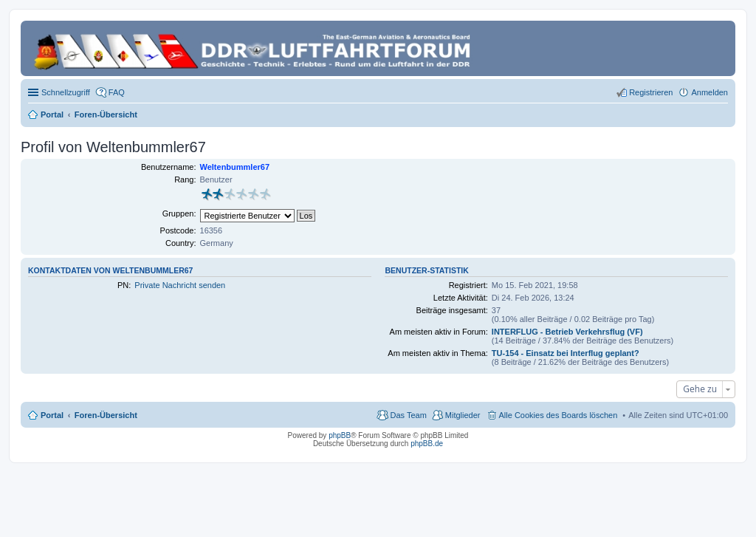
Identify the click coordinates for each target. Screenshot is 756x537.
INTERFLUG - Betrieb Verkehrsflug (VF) (567, 332)
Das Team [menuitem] (408, 415)
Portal (52, 114)
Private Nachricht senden (180, 285)
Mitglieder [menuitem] (463, 415)
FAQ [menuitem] (117, 92)
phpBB (340, 435)
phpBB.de (427, 444)
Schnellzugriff (66, 92)
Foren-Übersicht (106, 415)
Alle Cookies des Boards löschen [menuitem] (559, 415)
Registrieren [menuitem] (651, 92)
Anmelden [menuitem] (709, 92)
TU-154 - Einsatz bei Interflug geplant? (566, 353)
